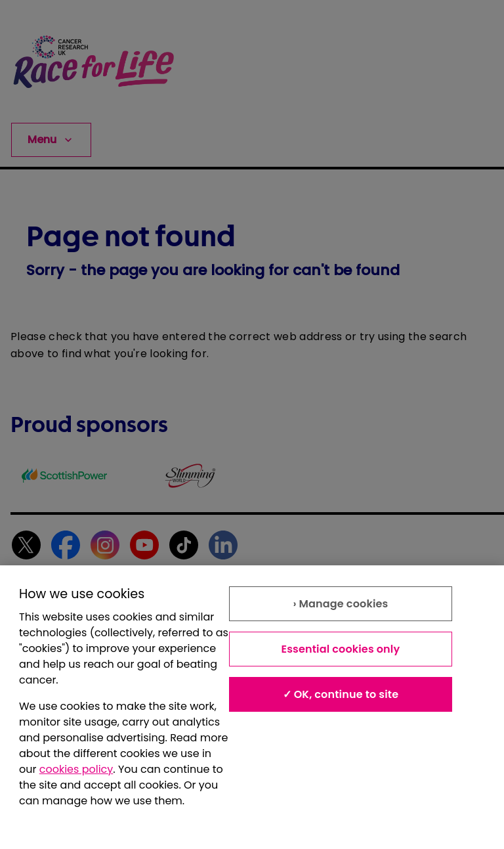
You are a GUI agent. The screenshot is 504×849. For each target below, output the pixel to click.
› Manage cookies (340, 604)
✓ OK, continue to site (341, 694)
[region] (252, 707)
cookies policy (76, 769)
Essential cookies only (340, 649)
